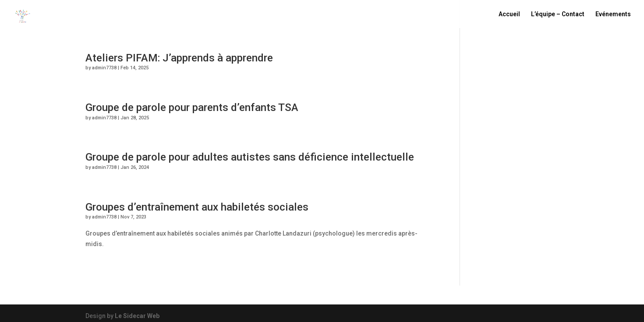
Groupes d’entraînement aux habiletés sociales (197, 207)
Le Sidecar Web (137, 316)
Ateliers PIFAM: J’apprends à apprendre (179, 58)
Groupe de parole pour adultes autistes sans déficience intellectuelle (250, 157)
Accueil (509, 14)
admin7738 (104, 68)
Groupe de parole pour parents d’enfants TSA (192, 107)
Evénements (613, 14)
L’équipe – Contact (558, 14)
